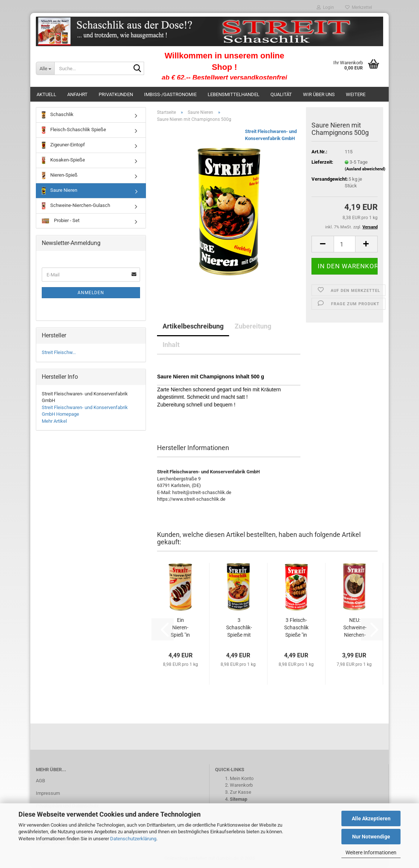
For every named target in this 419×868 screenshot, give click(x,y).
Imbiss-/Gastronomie (170, 94)
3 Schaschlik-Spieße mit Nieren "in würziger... (239, 628)
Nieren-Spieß (60, 176)
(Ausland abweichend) (365, 169)
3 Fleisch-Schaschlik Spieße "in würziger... (296, 628)
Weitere (356, 94)
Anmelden (91, 293)
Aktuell (46, 94)
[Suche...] (45, 68)
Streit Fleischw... (59, 352)
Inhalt (171, 345)
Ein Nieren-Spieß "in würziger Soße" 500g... (180, 628)
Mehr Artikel (54, 421)
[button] (323, 244)
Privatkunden (116, 94)
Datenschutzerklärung (133, 839)
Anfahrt (77, 94)
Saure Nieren (59, 191)
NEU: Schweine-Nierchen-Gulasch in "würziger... (355, 628)
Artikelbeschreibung (193, 326)
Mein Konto (242, 778)
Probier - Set (61, 221)
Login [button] (325, 7)
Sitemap (239, 799)
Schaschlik (58, 115)
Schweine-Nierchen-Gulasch (76, 206)
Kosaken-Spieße (63, 160)
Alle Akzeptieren (371, 818)
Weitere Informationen (371, 852)
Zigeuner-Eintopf (63, 145)
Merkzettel (359, 7)
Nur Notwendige (371, 837)
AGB (40, 781)
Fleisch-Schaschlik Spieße (74, 130)
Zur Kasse (241, 792)
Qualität (281, 94)
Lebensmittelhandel (234, 94)
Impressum (48, 793)
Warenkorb (241, 785)
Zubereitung (253, 326)
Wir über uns (319, 94)
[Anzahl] (345, 244)
